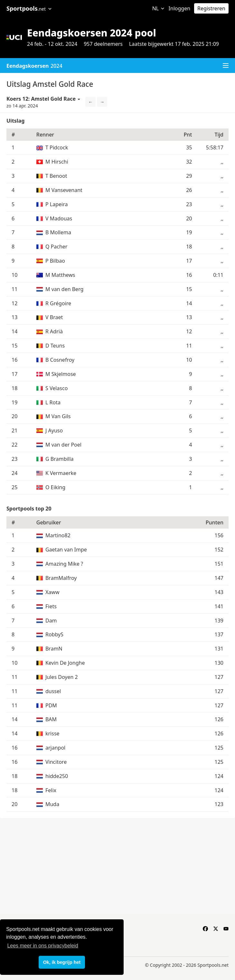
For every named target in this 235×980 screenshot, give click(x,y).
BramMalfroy (61, 578)
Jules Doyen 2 (62, 677)
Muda (52, 804)
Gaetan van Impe (66, 550)
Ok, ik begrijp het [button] (62, 962)
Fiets (51, 606)
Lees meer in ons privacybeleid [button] (43, 946)
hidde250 (57, 776)
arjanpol (55, 748)
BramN (54, 649)
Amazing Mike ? (64, 564)
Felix (51, 790)
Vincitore (56, 762)
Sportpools (29, 8)
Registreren (211, 8)
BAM (51, 719)
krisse (52, 733)
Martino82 (58, 535)
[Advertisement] (117, 866)
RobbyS (54, 634)
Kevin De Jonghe (65, 663)
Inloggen (179, 8)
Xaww (52, 592)
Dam (51, 621)
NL (159, 8)
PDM (51, 705)
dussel (53, 691)
